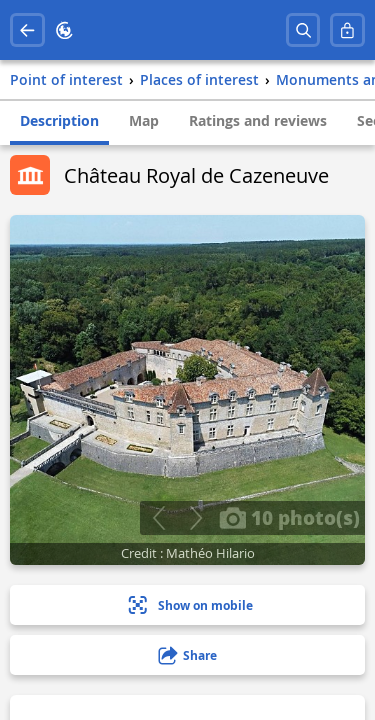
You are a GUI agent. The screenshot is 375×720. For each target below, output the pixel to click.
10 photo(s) (289, 517)
